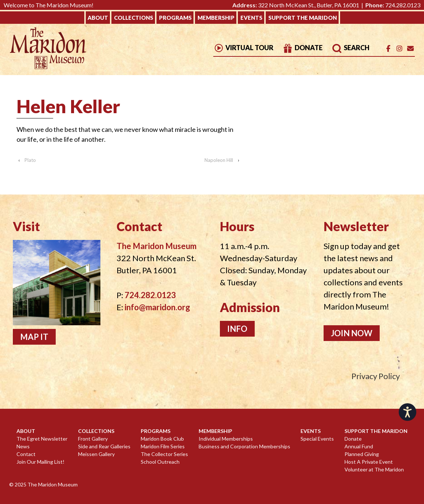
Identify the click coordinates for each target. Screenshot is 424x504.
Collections (134, 18)
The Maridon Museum (52, 484)
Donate (303, 48)
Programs (175, 18)
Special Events (317, 439)
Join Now (352, 333)
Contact (26, 454)
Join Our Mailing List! (40, 462)
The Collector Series (164, 454)
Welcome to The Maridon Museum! (49, 5)
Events (251, 18)
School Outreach (160, 462)
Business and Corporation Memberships (244, 446)
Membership (216, 18)
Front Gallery (93, 439)
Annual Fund (359, 446)
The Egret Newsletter (42, 439)
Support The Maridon (303, 18)
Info (237, 329)
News (23, 446)
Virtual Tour (243, 48)
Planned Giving (362, 454)
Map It (34, 337)
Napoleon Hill (219, 160)
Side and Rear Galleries (104, 446)
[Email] (410, 49)
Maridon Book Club (162, 439)
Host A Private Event (369, 462)
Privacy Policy (376, 376)
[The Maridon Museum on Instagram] (399, 49)
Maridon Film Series (163, 446)
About (98, 18)
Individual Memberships (226, 439)
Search (351, 48)
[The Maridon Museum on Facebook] (388, 49)
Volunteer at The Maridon (374, 469)
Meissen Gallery (96, 454)
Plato (30, 160)
